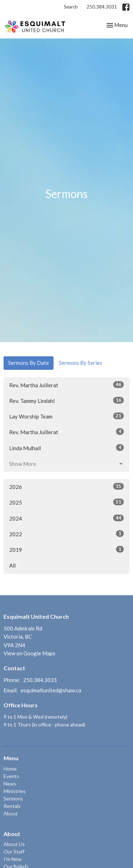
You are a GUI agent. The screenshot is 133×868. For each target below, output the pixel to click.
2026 (66, 486)
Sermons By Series (81, 363)
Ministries (15, 791)
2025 (66, 502)
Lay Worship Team (66, 416)
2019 (66, 549)
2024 (66, 518)
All (12, 565)
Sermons (13, 798)
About (11, 813)
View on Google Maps (29, 653)
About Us (14, 844)
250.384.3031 (102, 7)
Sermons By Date (29, 363)
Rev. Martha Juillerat (66, 385)
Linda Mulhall (66, 448)
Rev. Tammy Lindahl (66, 400)
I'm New (13, 859)
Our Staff (14, 851)
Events (11, 776)
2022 (66, 534)
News (10, 784)
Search (71, 7)
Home (10, 769)
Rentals (12, 806)
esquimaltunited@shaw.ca (51, 690)
